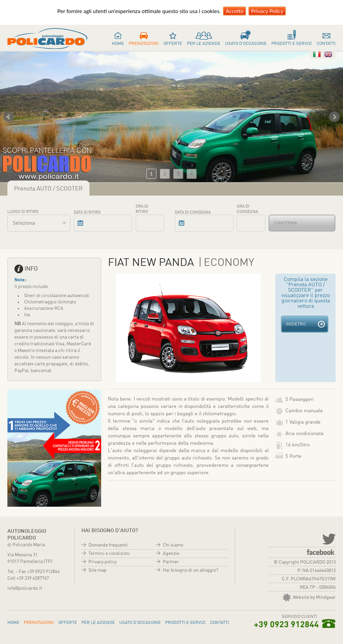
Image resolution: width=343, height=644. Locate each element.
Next (334, 117)
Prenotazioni (144, 44)
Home (118, 44)
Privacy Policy (267, 11)
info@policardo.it (25, 588)
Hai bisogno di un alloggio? (191, 570)
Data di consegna (193, 213)
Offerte (173, 44)
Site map (97, 570)
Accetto (234, 11)
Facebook (321, 552)
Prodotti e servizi (292, 44)
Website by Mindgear (309, 597)
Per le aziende (204, 44)
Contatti (326, 44)
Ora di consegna (247, 209)
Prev (9, 117)
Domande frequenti (108, 545)
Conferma (285, 223)
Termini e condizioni (109, 554)
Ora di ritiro (142, 209)
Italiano (317, 54)
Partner (171, 562)
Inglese (328, 54)
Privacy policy (102, 562)
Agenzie (171, 554)
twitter (328, 539)
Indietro (296, 324)
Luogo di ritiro (23, 212)
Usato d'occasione (246, 44)
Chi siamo (173, 545)
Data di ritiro (87, 213)
